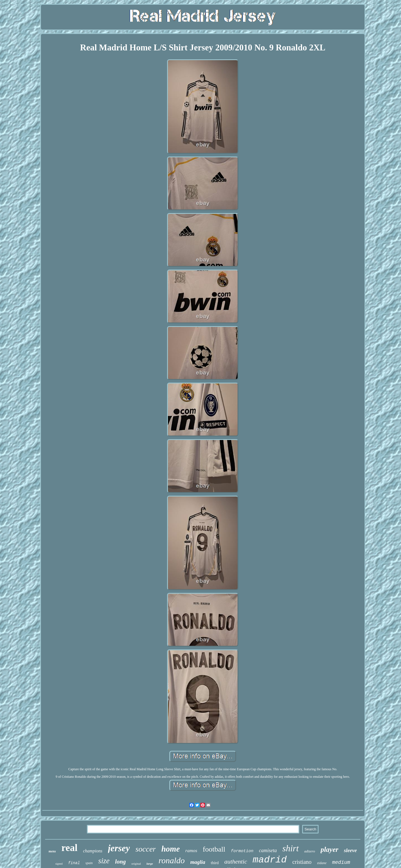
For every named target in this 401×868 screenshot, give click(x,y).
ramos (191, 851)
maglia (198, 862)
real (70, 848)
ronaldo (172, 860)
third (215, 863)
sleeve (350, 850)
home (170, 849)
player (329, 849)
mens (52, 851)
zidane (322, 863)
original (136, 864)
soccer (146, 849)
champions (93, 851)
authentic (236, 861)
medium (341, 862)
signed (59, 864)
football (214, 849)
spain (89, 863)
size (104, 861)
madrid (270, 860)
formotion (242, 851)
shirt (291, 848)
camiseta (268, 850)
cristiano (302, 862)
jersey (119, 848)
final (74, 863)
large (150, 864)
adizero (310, 851)
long (120, 862)
